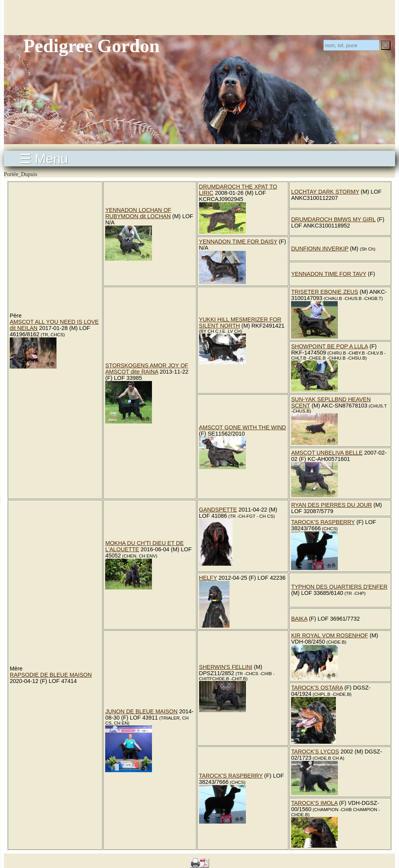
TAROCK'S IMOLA (314, 803)
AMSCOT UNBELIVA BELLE (327, 453)
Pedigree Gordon (92, 46)
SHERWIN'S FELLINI (226, 667)
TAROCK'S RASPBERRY (323, 522)
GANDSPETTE (218, 510)
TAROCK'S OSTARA (317, 688)
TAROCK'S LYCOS (315, 752)
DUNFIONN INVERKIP (320, 249)
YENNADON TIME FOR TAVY (329, 274)
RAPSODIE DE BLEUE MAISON (51, 675)
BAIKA (299, 619)
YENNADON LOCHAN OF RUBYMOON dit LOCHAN (138, 213)
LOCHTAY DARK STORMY (325, 192)
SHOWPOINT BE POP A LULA (329, 346)
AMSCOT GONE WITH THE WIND (243, 427)
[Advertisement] (199, 18)
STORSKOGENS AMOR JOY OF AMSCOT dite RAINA (147, 369)
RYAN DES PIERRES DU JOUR (331, 505)
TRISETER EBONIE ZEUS (325, 292)
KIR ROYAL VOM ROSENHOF (330, 635)
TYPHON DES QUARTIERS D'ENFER (339, 587)
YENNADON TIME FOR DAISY (238, 242)
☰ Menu (44, 159)
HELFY (208, 578)
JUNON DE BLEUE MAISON (141, 711)
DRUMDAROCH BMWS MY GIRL (333, 219)
